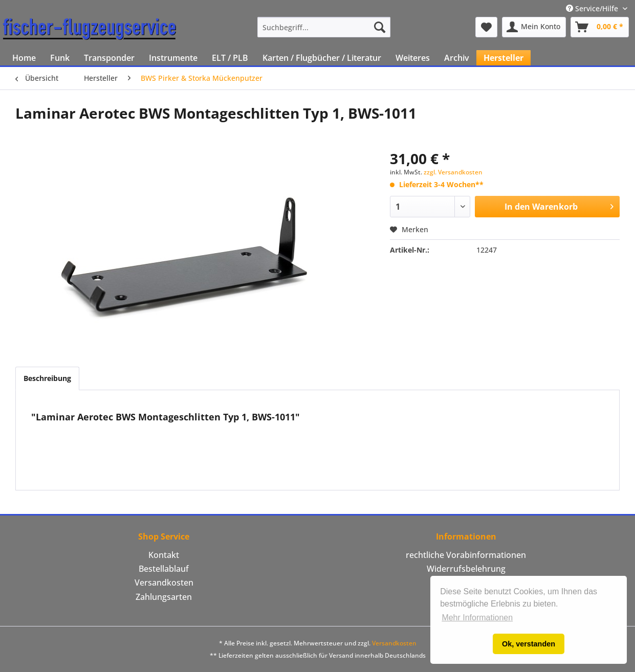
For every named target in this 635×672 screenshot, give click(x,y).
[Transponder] (109, 58)
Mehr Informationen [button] (477, 618)
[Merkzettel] (486, 27)
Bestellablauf (164, 569)
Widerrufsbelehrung (466, 569)
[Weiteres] (413, 58)
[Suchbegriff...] (324, 27)
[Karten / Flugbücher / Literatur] (322, 58)
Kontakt (164, 555)
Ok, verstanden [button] (529, 644)
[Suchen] (380, 27)
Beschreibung (47, 378)
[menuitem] (324, 27)
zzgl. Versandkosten (453, 172)
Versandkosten (164, 583)
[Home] (24, 58)
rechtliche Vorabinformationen (466, 555)
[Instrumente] (173, 58)
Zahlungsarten (164, 597)
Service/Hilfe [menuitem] (593, 8)
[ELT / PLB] (230, 58)
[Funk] (60, 58)
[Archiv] (457, 58)
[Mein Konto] (534, 27)
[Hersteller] (503, 58)
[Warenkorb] (600, 27)
